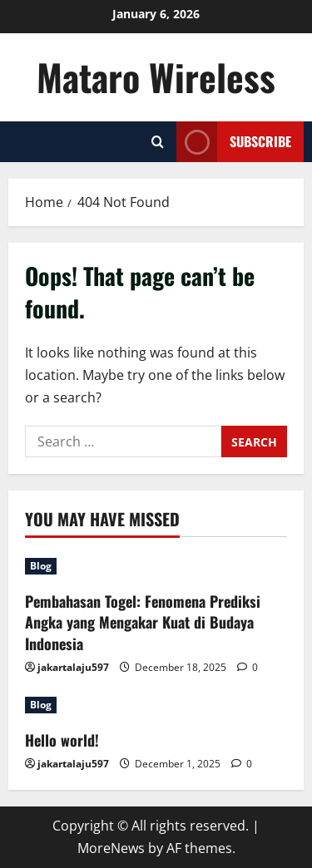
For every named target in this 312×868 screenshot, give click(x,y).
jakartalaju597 (73, 667)
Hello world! (62, 740)
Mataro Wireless (156, 77)
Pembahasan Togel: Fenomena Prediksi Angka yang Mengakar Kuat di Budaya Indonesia (143, 622)
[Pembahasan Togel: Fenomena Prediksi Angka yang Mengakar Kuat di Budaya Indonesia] (156, 566)
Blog (41, 566)
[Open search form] (158, 142)
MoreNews (111, 848)
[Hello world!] (156, 705)
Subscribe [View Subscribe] (234, 142)
